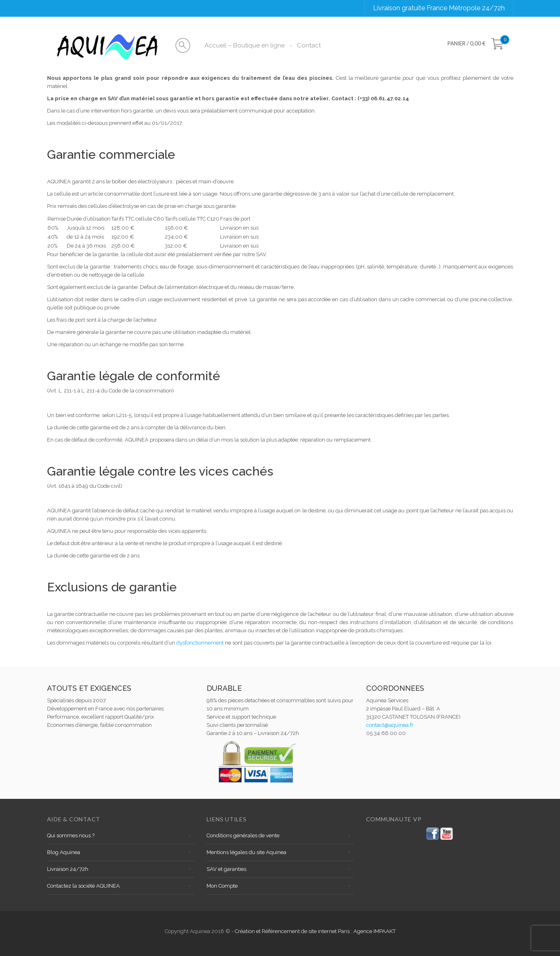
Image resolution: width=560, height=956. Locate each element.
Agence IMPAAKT (374, 931)
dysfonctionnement (200, 643)
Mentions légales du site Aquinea (246, 852)
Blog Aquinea (64, 852)
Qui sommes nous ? (71, 835)
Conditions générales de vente (243, 835)
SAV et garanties (226, 869)
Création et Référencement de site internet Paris (293, 931)
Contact (309, 45)
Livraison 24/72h (68, 869)
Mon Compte (222, 886)
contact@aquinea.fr (390, 725)
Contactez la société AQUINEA (83, 886)
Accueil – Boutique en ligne (245, 45)
